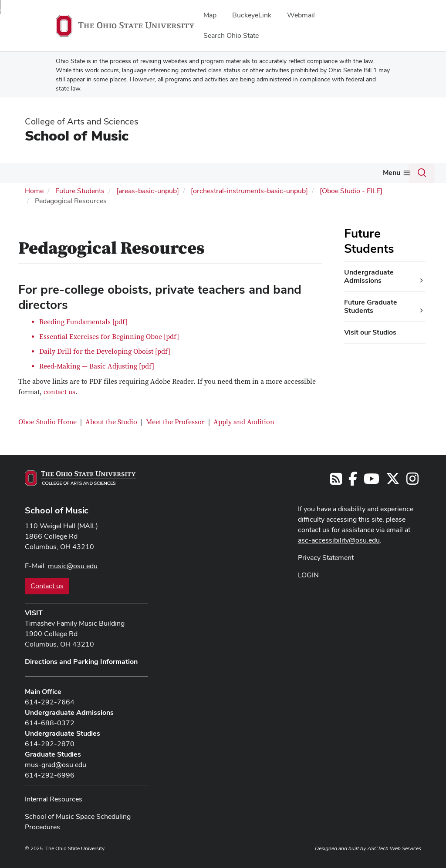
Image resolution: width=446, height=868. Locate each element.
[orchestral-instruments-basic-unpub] (249, 190)
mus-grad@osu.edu (56, 764)
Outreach (282, 173)
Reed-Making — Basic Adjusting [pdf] (97, 365)
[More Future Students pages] (179, 175)
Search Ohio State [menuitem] (231, 35)
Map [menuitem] (210, 15)
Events (245, 173)
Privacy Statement (326, 557)
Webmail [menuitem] (301, 15)
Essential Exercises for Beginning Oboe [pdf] (109, 336)
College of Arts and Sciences (82, 121)
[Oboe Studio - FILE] (351, 190)
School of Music (77, 136)
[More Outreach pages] (300, 175)
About (26, 173)
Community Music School (388, 173)
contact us (59, 391)
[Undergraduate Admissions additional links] (422, 280)
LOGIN (308, 574)
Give (322, 173)
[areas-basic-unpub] (148, 190)
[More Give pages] (333, 175)
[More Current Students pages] (111, 175)
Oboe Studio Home (47, 421)
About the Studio (111, 421)
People (206, 173)
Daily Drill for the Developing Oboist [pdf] (105, 351)
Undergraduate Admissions (369, 275)
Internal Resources (54, 798)
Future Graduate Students (371, 305)
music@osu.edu (73, 565)
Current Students (81, 173)
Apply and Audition (244, 421)
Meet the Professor (175, 421)
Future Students (151, 173)
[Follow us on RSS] (336, 481)
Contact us (47, 585)
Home (34, 190)
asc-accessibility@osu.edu (339, 539)
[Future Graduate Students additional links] (422, 309)
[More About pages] (39, 175)
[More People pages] (220, 175)
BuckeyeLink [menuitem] (252, 15)
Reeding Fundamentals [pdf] (83, 321)
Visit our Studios (370, 331)
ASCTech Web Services (394, 848)
